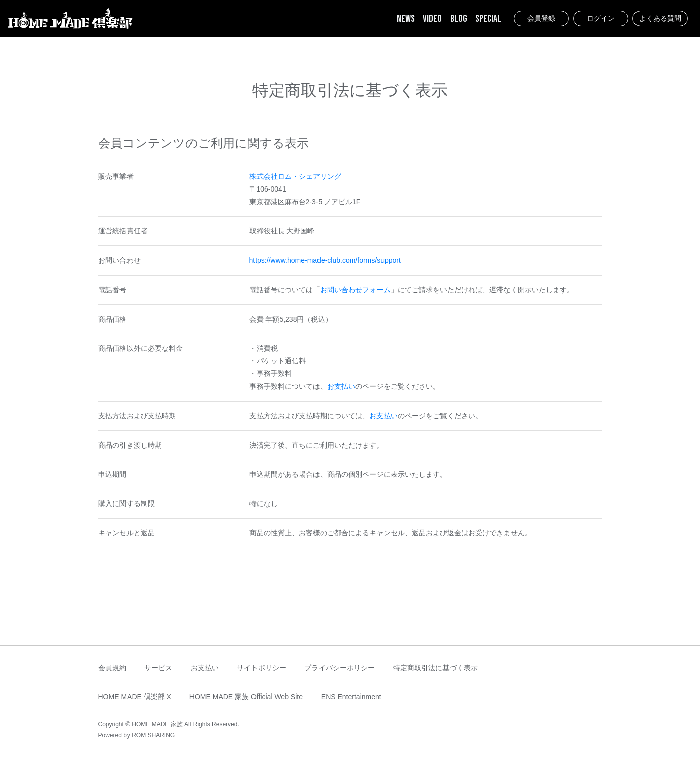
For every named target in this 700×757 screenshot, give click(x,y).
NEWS (406, 19)
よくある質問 (660, 18)
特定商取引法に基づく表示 (435, 668)
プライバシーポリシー (340, 668)
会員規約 (112, 668)
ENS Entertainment (351, 697)
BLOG (459, 19)
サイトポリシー (262, 668)
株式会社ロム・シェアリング (295, 176)
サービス (158, 668)
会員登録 (541, 18)
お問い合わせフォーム (355, 290)
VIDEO (432, 19)
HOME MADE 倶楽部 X (135, 697)
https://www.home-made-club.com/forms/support (325, 260)
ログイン (601, 18)
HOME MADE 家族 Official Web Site (246, 697)
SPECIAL (488, 19)
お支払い (341, 386)
